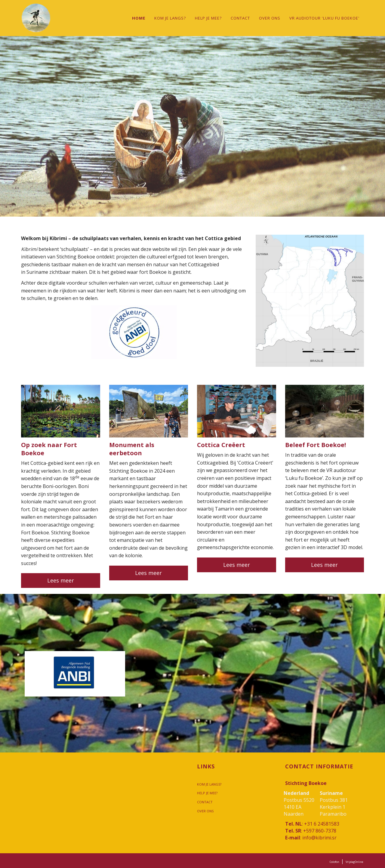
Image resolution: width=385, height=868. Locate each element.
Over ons (270, 18)
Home (139, 18)
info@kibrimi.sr (319, 838)
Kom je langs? (170, 18)
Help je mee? (208, 18)
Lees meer (61, 580)
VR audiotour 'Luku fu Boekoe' (324, 18)
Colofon (334, 862)
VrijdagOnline (354, 862)
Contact (240, 18)
